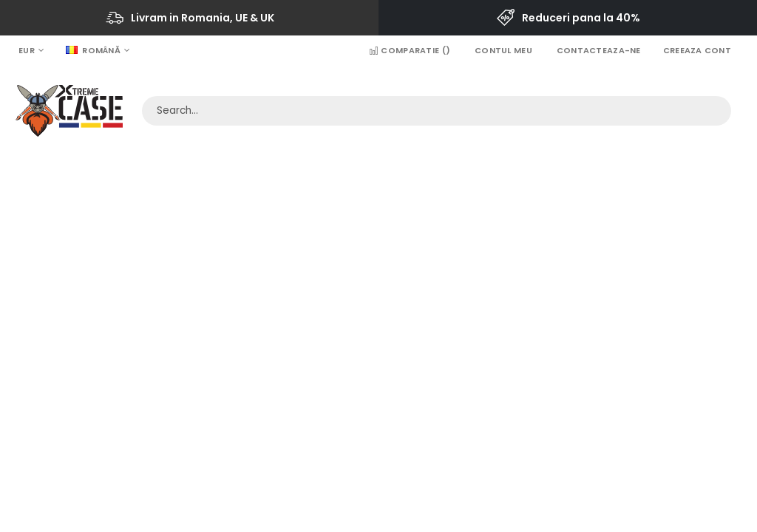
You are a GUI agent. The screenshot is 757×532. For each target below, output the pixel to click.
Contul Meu (503, 50)
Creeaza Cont (697, 50)
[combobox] (437, 111)
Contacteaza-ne (599, 50)
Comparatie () (410, 50)
